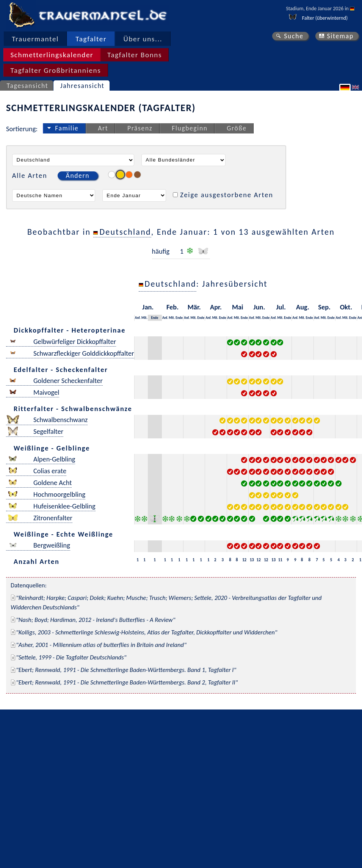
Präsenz (140, 128)
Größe (237, 128)
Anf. (138, 318)
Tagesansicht (28, 86)
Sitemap (340, 36)
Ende (154, 318)
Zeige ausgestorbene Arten (227, 195)
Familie (67, 128)
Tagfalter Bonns (135, 55)
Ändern (78, 176)
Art (103, 128)
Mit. (144, 318)
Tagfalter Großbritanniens (56, 70)
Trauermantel (35, 39)
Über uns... (143, 39)
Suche (294, 36)
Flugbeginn (190, 128)
